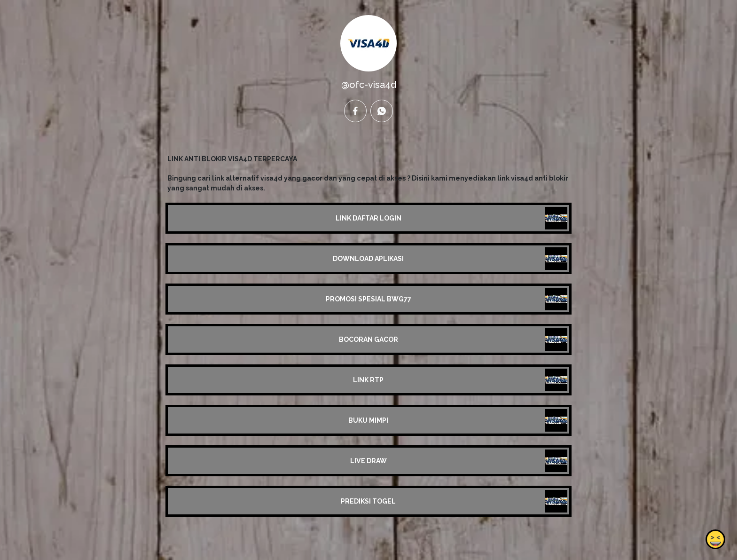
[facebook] (355, 111)
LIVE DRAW (368, 461)
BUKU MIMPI (368, 420)
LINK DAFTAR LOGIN (368, 218)
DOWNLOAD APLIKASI (368, 259)
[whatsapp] (382, 111)
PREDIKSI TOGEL (368, 501)
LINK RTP (368, 380)
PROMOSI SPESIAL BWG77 (368, 299)
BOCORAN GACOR (368, 339)
